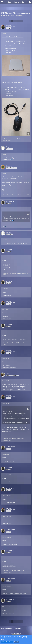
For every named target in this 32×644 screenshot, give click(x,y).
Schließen (17, 642)
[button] (2, 2)
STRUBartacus (11, 15)
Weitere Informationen (7, 642)
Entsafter (18, 195)
